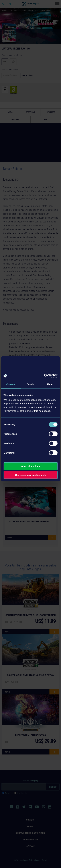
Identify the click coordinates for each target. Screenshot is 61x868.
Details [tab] (31, 384)
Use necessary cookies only (30, 475)
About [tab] (50, 384)
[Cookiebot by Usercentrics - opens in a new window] (44, 376)
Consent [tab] (11, 384)
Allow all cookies (30, 466)
